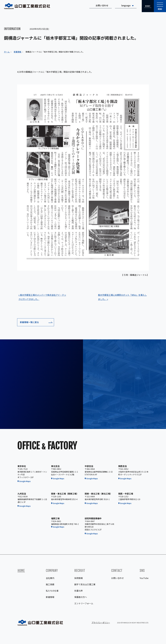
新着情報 (50, 597)
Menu (159, 7)
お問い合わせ (100, 6)
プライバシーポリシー (101, 623)
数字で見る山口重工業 (85, 584)
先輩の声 (79, 591)
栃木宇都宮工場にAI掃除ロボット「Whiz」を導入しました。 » (122, 297)
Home (21, 571)
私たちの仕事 (52, 591)
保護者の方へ (81, 597)
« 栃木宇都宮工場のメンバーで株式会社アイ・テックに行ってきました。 (42, 297)
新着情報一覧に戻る (29, 322)
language (124, 6)
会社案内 (50, 578)
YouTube (144, 578)
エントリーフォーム (84, 603)
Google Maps (25, 481)
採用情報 (79, 578)
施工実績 (50, 584)
